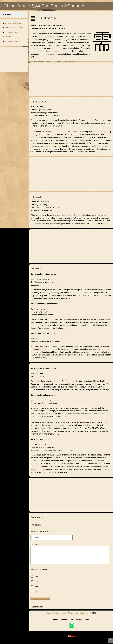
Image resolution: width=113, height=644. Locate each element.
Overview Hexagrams (13, 42)
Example (8, 37)
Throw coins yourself (13, 28)
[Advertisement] (14, 60)
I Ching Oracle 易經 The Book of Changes (43, 6)
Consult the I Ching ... (13, 24)
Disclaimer (84, 613)
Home (49, 613)
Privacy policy (73, 613)
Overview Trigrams (12, 33)
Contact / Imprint (59, 613)
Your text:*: (35, 545)
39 (107, 428)
